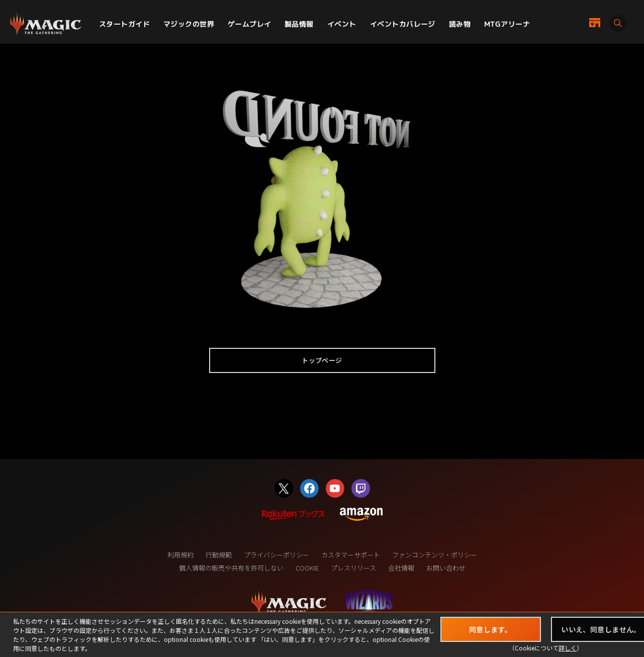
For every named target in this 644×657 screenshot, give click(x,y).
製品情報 (299, 24)
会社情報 (401, 568)
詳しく (568, 648)
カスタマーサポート (351, 555)
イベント (342, 24)
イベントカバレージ (403, 24)
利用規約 (180, 555)
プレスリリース (353, 568)
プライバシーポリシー (277, 555)
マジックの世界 (189, 24)
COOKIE (307, 568)
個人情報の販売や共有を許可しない (231, 568)
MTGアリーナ (507, 24)
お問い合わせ (446, 568)
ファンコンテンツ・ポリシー (435, 555)
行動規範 (219, 555)
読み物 (460, 24)
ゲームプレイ (250, 24)
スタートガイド (124, 24)
